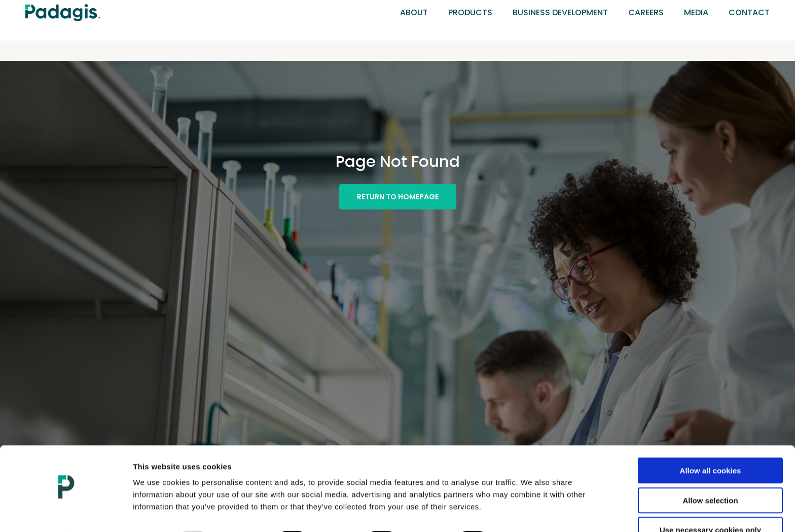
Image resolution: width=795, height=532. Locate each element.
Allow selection (710, 473)
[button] (398, 197)
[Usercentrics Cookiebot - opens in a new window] (66, 512)
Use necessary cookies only (710, 502)
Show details (530, 512)
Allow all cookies (711, 443)
